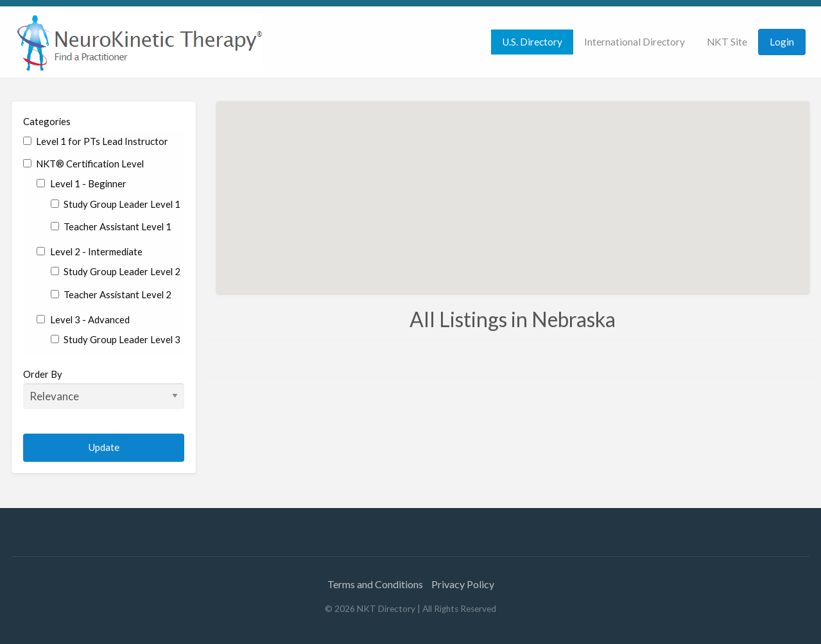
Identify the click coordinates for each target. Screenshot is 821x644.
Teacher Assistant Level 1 (111, 226)
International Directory (635, 42)
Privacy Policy (463, 584)
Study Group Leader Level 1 (116, 204)
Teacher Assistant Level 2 (111, 294)
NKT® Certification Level (83, 164)
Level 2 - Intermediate (89, 251)
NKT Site (727, 42)
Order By (104, 389)
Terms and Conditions (375, 584)
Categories (47, 121)
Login (782, 42)
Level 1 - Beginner (81, 183)
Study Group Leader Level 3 (116, 339)
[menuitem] (532, 42)
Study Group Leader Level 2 (116, 271)
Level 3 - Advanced (83, 319)
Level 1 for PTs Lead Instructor (96, 141)
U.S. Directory (532, 42)
